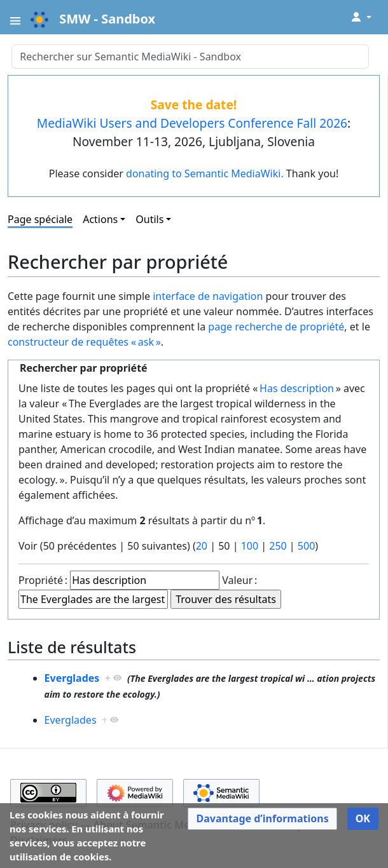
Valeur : (239, 580)
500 (306, 546)
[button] (262, 819)
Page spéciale (40, 219)
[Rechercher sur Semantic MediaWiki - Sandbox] (190, 57)
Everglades (72, 678)
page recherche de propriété (276, 327)
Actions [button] (100, 219)
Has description (297, 388)
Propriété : (43, 580)
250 (278, 546)
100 (250, 546)
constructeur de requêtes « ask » (84, 342)
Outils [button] (149, 219)
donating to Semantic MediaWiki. (205, 173)
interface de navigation (208, 296)
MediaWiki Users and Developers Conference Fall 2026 (192, 123)
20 (202, 546)
